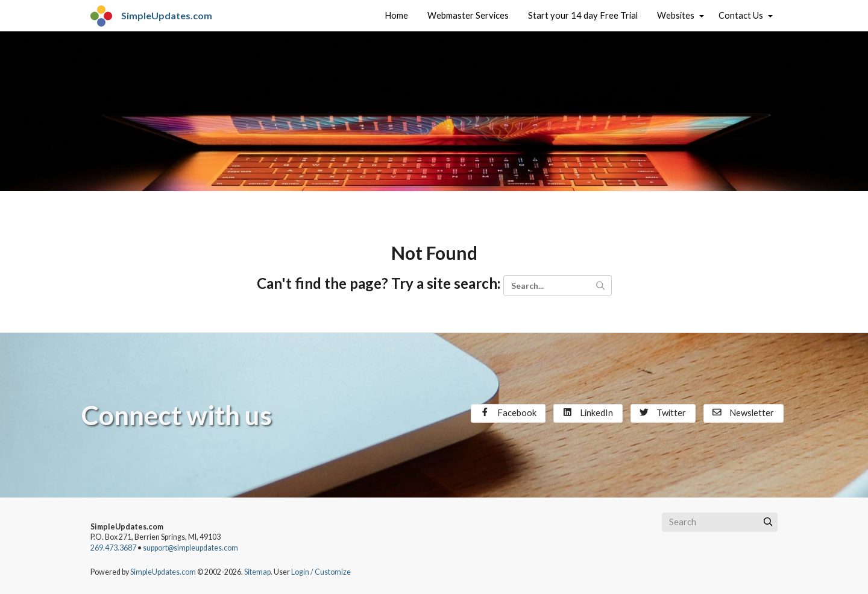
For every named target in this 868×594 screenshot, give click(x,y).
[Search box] (720, 522)
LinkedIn (588, 413)
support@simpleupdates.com (190, 548)
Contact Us (741, 15)
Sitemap (257, 572)
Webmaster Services (468, 15)
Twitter (663, 413)
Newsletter (743, 413)
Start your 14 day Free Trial (583, 15)
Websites (676, 15)
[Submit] (768, 522)
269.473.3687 (113, 548)
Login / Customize (321, 572)
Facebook (508, 413)
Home (396, 15)
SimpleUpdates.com (163, 572)
